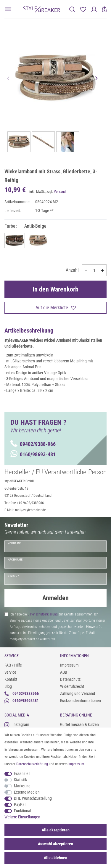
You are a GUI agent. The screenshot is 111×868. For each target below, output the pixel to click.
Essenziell (22, 773)
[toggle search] (72, 9)
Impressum (69, 665)
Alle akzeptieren (56, 830)
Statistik (20, 780)
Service (10, 672)
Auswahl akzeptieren (55, 844)
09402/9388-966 (33, 444)
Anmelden (55, 598)
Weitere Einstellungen (22, 817)
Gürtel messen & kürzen (79, 724)
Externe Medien (27, 792)
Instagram (17, 725)
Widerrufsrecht (72, 686)
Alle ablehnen (55, 858)
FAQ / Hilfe (13, 665)
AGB (64, 672)
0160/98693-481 (33, 454)
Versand (60, 192)
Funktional (22, 811)
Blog (8, 686)
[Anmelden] (94, 9)
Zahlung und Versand (78, 693)
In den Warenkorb (55, 289)
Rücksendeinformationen (81, 701)
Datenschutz (70, 679)
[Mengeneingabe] (94, 270)
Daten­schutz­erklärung (32, 764)
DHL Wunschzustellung (33, 798)
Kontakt (11, 679)
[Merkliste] (83, 9)
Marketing (22, 786)
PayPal (20, 805)
